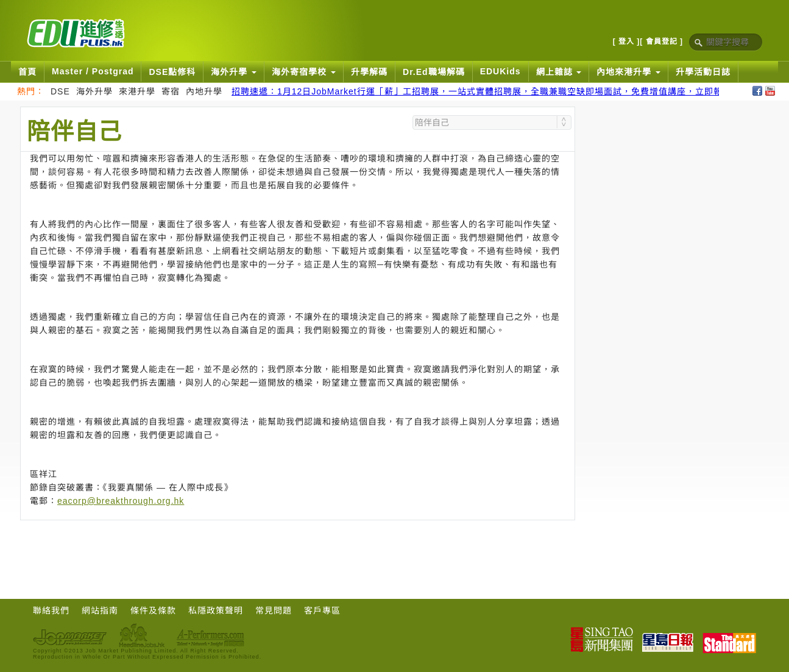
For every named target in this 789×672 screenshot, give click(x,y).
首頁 (27, 72)
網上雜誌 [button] (559, 72)
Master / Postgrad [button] (93, 71)
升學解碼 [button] (369, 72)
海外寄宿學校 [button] (304, 72)
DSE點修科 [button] (172, 72)
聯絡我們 (51, 610)
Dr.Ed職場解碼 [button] (434, 72)
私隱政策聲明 (216, 610)
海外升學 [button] (234, 72)
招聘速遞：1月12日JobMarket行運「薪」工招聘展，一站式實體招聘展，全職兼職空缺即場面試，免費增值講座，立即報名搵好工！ (500, 91)
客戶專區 (322, 610)
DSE (60, 91)
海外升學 (94, 91)
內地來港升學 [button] (628, 72)
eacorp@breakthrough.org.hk (121, 501)
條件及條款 (153, 610)
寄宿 (171, 91)
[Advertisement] (298, 554)
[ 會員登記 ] (661, 41)
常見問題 (274, 610)
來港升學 (137, 91)
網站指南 (100, 610)
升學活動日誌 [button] (703, 72)
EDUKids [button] (501, 71)
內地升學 (204, 91)
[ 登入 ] (627, 41)
